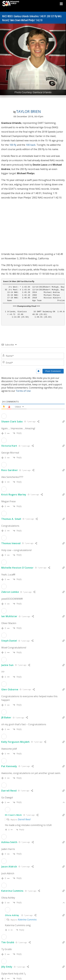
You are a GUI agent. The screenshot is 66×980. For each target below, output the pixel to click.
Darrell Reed (9, 791)
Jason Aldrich (9, 867)
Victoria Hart (9, 446)
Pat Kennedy (9, 766)
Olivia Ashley (12, 915)
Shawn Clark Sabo (12, 422)
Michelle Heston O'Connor (17, 568)
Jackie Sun (7, 665)
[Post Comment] (53, 371)
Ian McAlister (9, 616)
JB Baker (6, 717)
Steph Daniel (9, 641)
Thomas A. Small (11, 519)
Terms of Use (23, 391)
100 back (31, 145)
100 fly (13, 145)
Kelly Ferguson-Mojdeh (15, 742)
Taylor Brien (28, 111)
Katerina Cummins (12, 891)
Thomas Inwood (11, 543)
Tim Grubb (8, 942)
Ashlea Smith (9, 842)
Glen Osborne (10, 689)
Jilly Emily (7, 967)
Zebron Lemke (10, 592)
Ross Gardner (10, 470)
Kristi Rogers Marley (14, 495)
